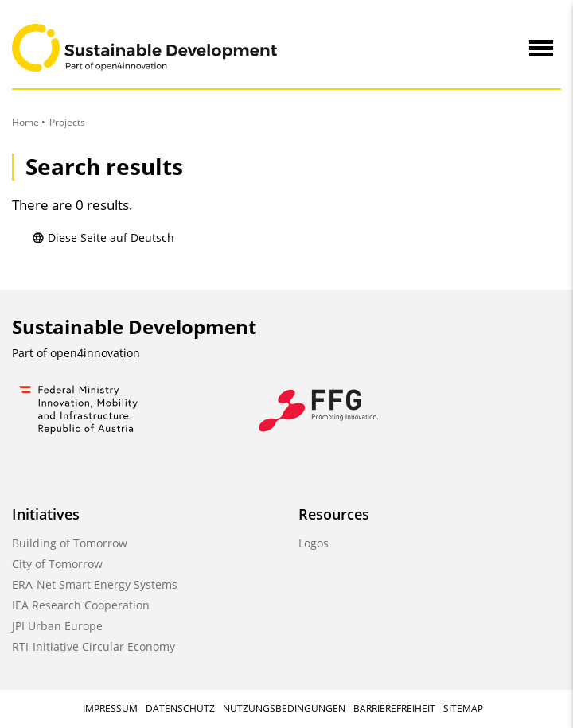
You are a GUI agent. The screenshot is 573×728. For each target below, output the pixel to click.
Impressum (110, 709)
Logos (314, 543)
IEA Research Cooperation (81, 605)
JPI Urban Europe (57, 626)
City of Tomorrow (57, 564)
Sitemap (463, 709)
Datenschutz (180, 709)
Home (25, 122)
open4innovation (95, 353)
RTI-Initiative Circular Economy (94, 646)
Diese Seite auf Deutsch (103, 237)
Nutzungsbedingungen (284, 709)
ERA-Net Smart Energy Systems (95, 584)
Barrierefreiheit (394, 709)
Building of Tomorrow (70, 543)
